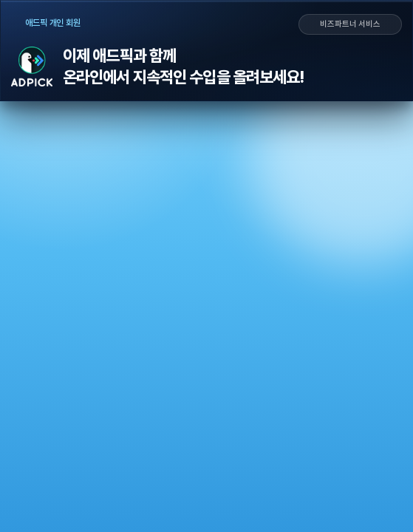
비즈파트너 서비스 (350, 24)
